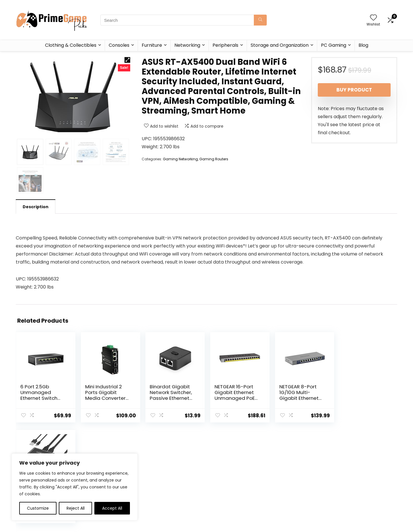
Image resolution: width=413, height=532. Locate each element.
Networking (187, 45)
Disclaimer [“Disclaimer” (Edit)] (219, 492)
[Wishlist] (373, 18)
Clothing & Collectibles (71, 45)
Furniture (152, 45)
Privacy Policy (222, 476)
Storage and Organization (280, 45)
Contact (155, 492)
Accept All (112, 508)
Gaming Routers (214, 159)
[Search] (260, 20)
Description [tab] (36, 207)
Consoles (119, 45)
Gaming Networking (180, 159)
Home (153, 476)
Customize (38, 508)
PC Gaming (334, 45)
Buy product (354, 90)
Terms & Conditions (229, 484)
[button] (127, 60)
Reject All (76, 508)
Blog (363, 45)
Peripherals (225, 45)
